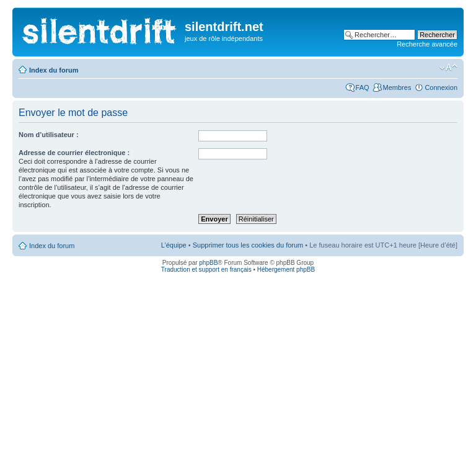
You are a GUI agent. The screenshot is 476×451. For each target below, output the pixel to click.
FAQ (363, 87)
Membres (397, 87)
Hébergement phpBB (286, 270)
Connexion (441, 87)
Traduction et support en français (206, 270)
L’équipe (174, 245)
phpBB (208, 263)
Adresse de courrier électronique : (74, 153)
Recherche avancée (427, 44)
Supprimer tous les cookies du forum (248, 245)
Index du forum (54, 70)
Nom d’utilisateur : (49, 135)
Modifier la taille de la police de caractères (448, 68)
